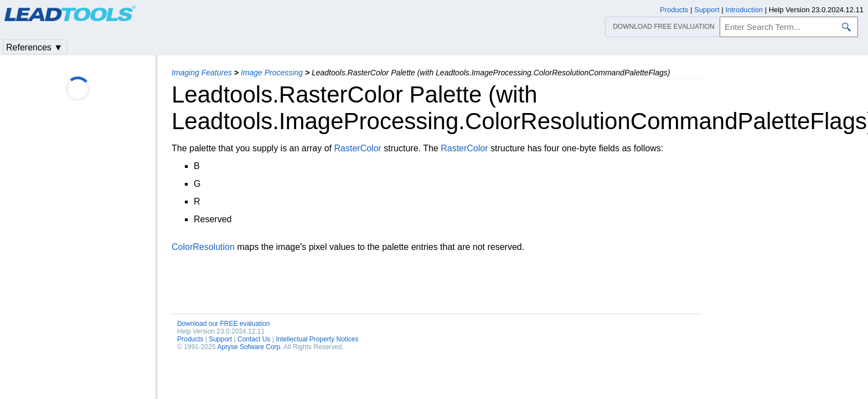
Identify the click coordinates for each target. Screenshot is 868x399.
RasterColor (358, 148)
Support (220, 339)
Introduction (744, 10)
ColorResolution (203, 247)
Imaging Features (202, 73)
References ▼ (34, 47)
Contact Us (254, 339)
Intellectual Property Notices (317, 339)
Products (190, 339)
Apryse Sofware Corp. (249, 347)
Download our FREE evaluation (223, 324)
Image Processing (272, 73)
